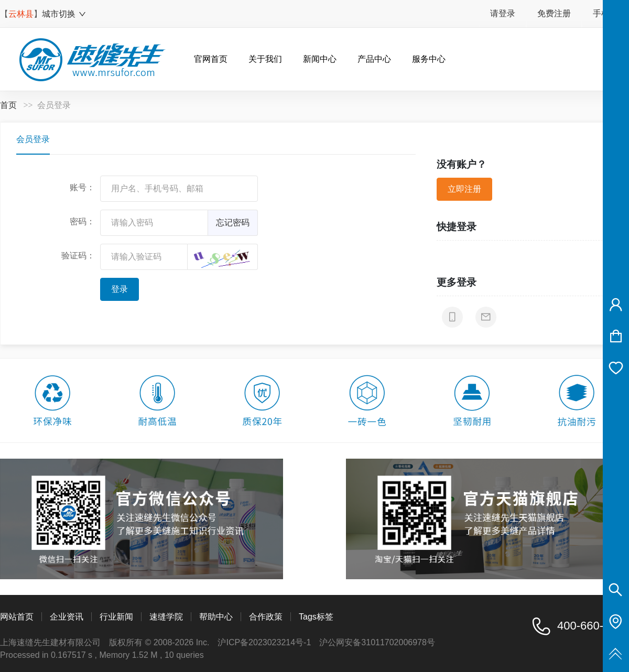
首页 (8, 105)
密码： (82, 221)
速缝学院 (166, 617)
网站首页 (17, 617)
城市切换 (64, 14)
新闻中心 (320, 59)
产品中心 (374, 59)
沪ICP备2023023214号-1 (264, 642)
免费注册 (554, 13)
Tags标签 (316, 617)
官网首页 (211, 59)
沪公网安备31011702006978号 (377, 642)
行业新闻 (116, 617)
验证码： (78, 256)
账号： (82, 187)
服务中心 (429, 59)
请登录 (503, 13)
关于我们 (265, 59)
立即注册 (464, 189)
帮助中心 (216, 617)
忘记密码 (233, 223)
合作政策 (266, 617)
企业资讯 (67, 617)
